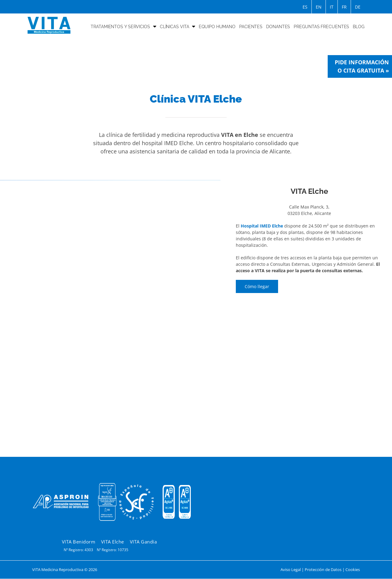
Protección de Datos (323, 570)
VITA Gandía (143, 542)
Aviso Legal (291, 570)
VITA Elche (113, 542)
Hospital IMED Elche (262, 226)
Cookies (353, 570)
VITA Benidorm (79, 542)
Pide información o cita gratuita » (362, 66)
